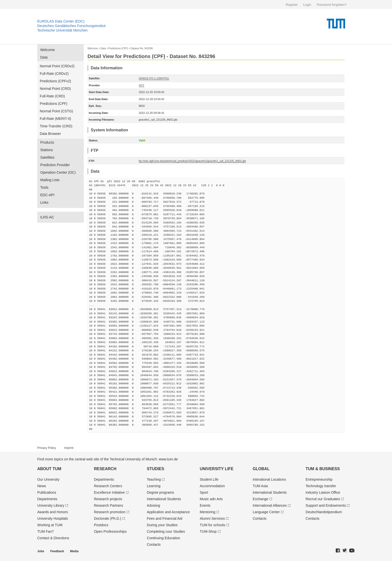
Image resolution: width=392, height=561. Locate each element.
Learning (154, 486)
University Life (217, 469)
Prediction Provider (55, 165)
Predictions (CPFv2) (55, 81)
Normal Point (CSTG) (56, 111)
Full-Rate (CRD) (52, 96)
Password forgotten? (332, 5)
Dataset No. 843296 (142, 48)
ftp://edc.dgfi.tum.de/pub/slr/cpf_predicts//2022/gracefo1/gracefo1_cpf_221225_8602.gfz (192, 161)
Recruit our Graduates (323, 499)
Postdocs (101, 525)
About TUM (49, 469)
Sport (204, 492)
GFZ (141, 85)
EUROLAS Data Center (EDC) (61, 21)
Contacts (154, 544)
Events (205, 505)
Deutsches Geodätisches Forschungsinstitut (71, 26)
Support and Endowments (326, 505)
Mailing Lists (50, 180)
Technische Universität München (62, 30)
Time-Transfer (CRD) (56, 126)
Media (74, 551)
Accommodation (212, 486)
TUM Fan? (45, 531)
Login (307, 5)
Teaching (154, 479)
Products (47, 142)
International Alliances (270, 505)
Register (292, 5)
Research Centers (108, 486)
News (42, 486)
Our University (48, 479)
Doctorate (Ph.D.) (108, 518)
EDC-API (47, 195)
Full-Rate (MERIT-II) (55, 119)
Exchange (260, 499)
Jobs (41, 551)
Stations (47, 150)
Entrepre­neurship (319, 479)
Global (261, 469)
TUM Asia (260, 486)
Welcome (47, 50)
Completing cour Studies (166, 531)
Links (44, 202)
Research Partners (109, 505)
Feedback (57, 551)
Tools (44, 187)
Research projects (108, 499)
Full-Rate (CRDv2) (54, 74)
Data (44, 57)
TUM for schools (212, 525)
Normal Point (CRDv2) (57, 66)
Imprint (69, 448)
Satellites (47, 157)
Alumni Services (212, 518)
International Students (164, 499)
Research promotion (110, 512)
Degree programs (160, 492)
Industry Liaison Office (323, 492)
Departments (47, 499)
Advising (153, 505)
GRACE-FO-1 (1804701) (154, 78)
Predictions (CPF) (53, 104)
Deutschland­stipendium (324, 512)
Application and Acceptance (168, 512)
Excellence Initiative (109, 492)
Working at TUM (50, 525)
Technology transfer (321, 486)
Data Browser (50, 134)
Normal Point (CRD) (55, 89)
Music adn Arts (211, 499)
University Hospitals (53, 518)
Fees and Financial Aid (164, 518)
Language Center (266, 512)
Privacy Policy (47, 448)
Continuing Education (163, 538)
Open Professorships (110, 531)
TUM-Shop (208, 531)
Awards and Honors (53, 512)
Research (105, 469)
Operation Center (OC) (58, 172)
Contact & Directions (53, 538)
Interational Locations (269, 479)
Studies (155, 469)
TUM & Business (323, 469)
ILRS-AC (47, 217)
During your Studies (162, 525)
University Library (51, 505)
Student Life (209, 479)
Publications (47, 492)
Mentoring (207, 512)
